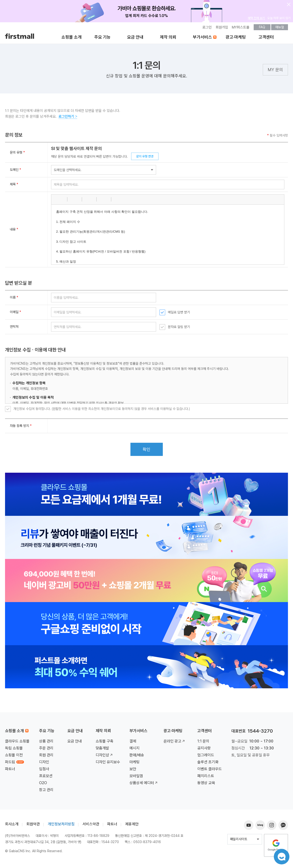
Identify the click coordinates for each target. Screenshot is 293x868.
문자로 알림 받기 (179, 328)
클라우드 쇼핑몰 (17, 743)
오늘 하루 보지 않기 (279, 20)
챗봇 (281, 856)
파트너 (10, 771)
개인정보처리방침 (61, 826)
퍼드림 (15, 764)
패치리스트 (206, 778)
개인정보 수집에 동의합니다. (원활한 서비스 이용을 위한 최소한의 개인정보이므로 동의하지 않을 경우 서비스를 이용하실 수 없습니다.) (102, 410)
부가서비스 (202, 39)
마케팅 (135, 764)
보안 (133, 771)
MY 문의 (275, 72)
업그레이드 (206, 757)
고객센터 (266, 39)
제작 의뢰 (168, 39)
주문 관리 (46, 750)
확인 (146, 451)
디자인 (44, 764)
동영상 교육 (206, 785)
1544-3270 (260, 733)
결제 (133, 743)
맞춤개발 (102, 750)
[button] (57, 201)
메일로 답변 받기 (179, 314)
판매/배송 (137, 757)
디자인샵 (105, 757)
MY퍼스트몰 (241, 29)
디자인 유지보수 (108, 764)
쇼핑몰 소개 (71, 39)
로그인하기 (68, 118)
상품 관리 (46, 743)
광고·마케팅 (236, 39)
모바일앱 (136, 778)
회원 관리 (46, 757)
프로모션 (46, 778)
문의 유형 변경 (145, 158)
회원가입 (222, 29)
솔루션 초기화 (208, 764)
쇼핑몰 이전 (14, 757)
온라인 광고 (175, 743)
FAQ (262, 29)
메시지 (135, 750)
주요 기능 (102, 39)
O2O (43, 785)
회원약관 (33, 826)
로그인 (207, 29)
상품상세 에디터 (144, 785)
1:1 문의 (203, 743)
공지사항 (204, 750)
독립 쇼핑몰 (14, 750)
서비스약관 (91, 826)
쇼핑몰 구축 (105, 743)
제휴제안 (132, 826)
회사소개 (12, 826)
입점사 (44, 771)
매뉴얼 (280, 29)
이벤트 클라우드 (210, 771)
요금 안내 (135, 39)
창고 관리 (46, 791)
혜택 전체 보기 (256, 20)
